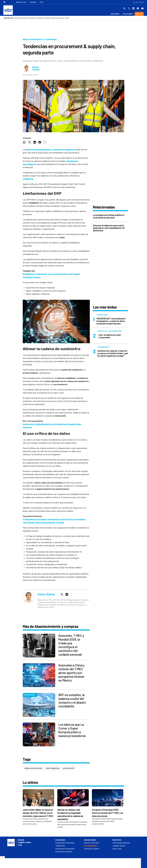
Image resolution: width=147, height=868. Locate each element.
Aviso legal (117, 849)
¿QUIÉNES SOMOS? (119, 846)
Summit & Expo (25, 843)
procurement (69, 768)
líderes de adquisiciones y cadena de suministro (51, 150)
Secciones (115, 14)
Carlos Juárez (36, 68)
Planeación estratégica (65, 843)
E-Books (33, 2)
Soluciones (128, 14)
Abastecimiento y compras (40, 40)
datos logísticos (53, 768)
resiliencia (28, 179)
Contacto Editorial (92, 843)
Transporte (60, 846)
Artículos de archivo (64, 852)
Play (42, 2)
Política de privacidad (121, 843)
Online (21, 840)
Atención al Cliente (92, 849)
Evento (139, 14)
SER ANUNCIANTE (91, 846)
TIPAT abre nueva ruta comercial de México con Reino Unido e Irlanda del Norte (41, 18)
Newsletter (21, 2)
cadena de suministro (33, 768)
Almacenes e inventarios (65, 849)
